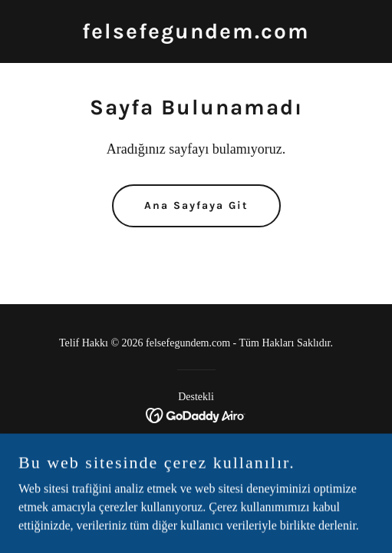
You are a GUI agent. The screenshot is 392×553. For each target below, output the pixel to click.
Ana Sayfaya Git (196, 205)
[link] (196, 34)
